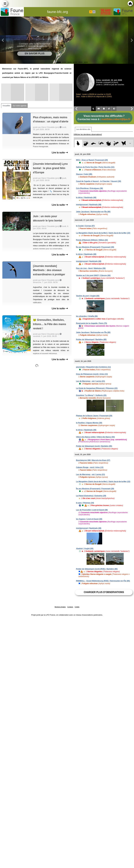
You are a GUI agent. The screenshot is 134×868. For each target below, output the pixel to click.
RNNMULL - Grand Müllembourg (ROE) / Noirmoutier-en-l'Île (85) (103, 581)
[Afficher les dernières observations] (88, 134)
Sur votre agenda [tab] (20, 106)
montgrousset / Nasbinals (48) (89, 205)
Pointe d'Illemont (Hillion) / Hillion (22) (92, 240)
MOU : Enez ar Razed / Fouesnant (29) (92, 160)
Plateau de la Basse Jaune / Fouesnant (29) (94, 416)
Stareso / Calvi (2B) (84, 174)
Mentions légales (60, 607)
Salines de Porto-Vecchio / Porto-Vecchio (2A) (95, 167)
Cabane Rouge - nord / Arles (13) (90, 467)
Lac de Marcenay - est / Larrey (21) (91, 381)
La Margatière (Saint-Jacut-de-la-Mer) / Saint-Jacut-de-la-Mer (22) (103, 233)
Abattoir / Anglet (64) (85, 549)
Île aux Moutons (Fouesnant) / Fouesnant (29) (95, 247)
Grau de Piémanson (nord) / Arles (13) (92, 374)
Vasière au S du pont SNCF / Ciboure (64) (93, 275)
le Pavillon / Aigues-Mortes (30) (89, 423)
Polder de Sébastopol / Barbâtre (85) (91, 340)
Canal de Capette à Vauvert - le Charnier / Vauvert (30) (99, 181)
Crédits (77, 607)
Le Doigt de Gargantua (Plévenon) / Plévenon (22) (97, 388)
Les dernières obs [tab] (83, 129)
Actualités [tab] (6, 106)
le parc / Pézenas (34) (85, 503)
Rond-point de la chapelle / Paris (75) (92, 323)
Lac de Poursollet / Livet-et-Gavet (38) (92, 510)
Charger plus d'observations (104, 592)
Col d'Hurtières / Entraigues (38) (90, 188)
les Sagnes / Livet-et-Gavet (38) (89, 519)
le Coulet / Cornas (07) (85, 226)
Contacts (70, 607)
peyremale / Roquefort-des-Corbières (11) (94, 367)
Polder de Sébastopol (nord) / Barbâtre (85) (94, 446)
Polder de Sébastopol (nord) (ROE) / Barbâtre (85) (97, 569)
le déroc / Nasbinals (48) (86, 198)
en (94, 12)
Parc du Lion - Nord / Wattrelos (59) (91, 268)
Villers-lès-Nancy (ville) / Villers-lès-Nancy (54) (95, 437)
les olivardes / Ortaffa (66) (87, 316)
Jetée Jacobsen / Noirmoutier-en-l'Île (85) (93, 212)
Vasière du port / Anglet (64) (88, 296)
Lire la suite (60, 153)
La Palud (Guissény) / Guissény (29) (91, 496)
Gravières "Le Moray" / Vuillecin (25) (91, 395)
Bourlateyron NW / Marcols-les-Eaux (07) (93, 460)
